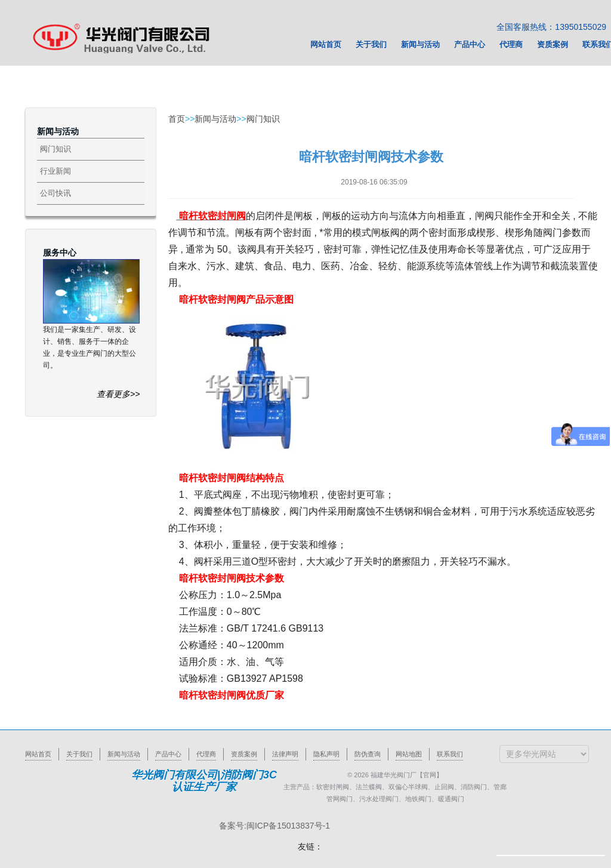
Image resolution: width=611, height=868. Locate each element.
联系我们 (450, 754)
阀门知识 (55, 149)
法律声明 (285, 754)
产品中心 (168, 754)
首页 (177, 119)
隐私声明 (326, 754)
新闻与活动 (215, 119)
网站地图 (409, 754)
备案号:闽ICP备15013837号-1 (274, 826)
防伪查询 (368, 754)
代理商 (206, 754)
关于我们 (79, 754)
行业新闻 (55, 171)
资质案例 (244, 754)
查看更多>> (118, 394)
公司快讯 (55, 193)
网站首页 (38, 754)
